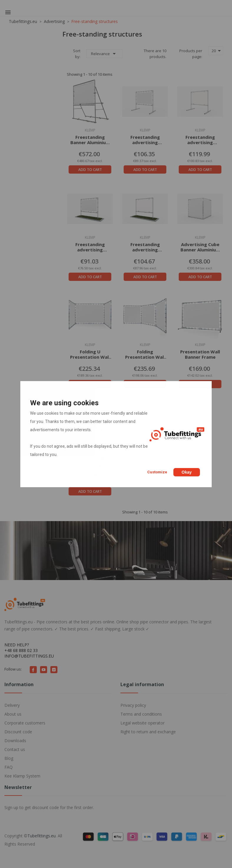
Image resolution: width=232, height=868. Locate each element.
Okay (187, 472)
